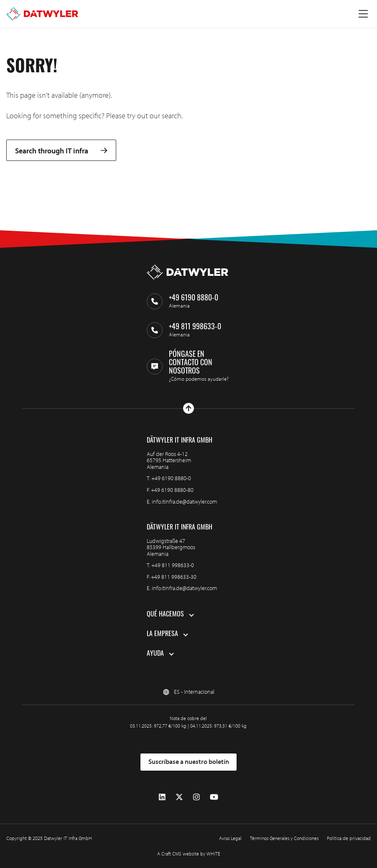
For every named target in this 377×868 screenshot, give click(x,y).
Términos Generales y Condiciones (284, 838)
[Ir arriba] (188, 408)
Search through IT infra (61, 151)
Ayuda (155, 654)
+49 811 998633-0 (173, 565)
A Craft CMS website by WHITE (189, 854)
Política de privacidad (349, 838)
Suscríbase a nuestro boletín (189, 761)
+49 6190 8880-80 (172, 490)
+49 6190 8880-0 (171, 478)
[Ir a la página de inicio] (42, 14)
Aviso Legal (230, 838)
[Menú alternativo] (363, 14)
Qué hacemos (165, 615)
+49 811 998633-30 (174, 577)
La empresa (162, 634)
